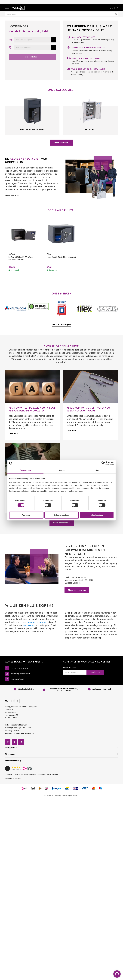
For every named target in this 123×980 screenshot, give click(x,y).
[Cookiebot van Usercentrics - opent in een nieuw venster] (103, 463)
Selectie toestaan (62, 515)
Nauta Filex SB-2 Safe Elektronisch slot (56, 259)
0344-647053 (10, 710)
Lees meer (14, 435)
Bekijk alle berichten (61, 523)
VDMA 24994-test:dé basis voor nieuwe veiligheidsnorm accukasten (32, 410)
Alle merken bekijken (62, 325)
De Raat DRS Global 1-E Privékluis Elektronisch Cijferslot (23, 259)
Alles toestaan (97, 515)
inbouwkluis (29, 626)
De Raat (12, 254)
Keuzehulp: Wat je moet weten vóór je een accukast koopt (89, 410)
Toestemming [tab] (25, 470)
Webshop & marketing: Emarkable (66, 796)
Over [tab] (98, 470)
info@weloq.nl (10, 713)
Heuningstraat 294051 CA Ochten (11, 717)
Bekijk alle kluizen (62, 143)
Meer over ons (12, 196)
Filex (49, 254)
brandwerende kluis (37, 623)
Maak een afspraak (78, 591)
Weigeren (26, 515)
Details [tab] (61, 470)
